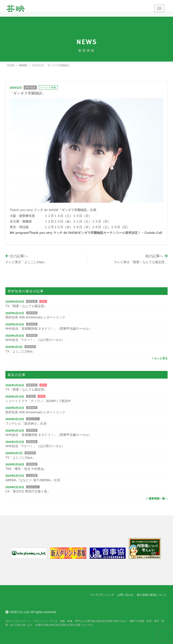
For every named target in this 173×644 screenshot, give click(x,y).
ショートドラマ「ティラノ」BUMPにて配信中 (38, 401)
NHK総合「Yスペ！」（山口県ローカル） (35, 340)
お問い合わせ (125, 595)
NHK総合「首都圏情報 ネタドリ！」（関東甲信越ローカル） (49, 329)
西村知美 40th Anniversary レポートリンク (35, 317)
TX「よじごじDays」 (20, 351)
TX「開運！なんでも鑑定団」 (26, 306)
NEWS (23, 65)
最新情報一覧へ (156, 499)
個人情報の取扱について (152, 595)
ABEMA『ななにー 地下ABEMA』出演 (33, 480)
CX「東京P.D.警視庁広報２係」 (28, 491)
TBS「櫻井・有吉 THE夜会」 (26, 469)
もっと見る (159, 358)
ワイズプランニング (102, 595)
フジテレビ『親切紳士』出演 (26, 423)
